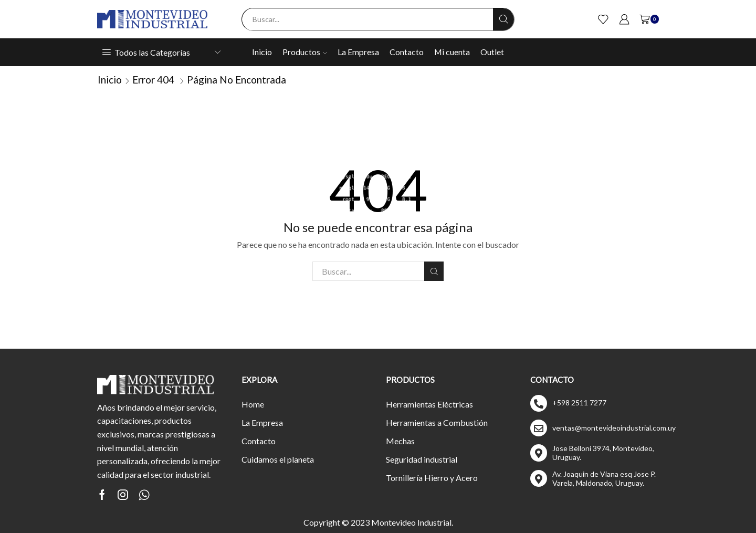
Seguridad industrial (422, 459)
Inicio (262, 52)
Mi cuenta (452, 52)
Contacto (407, 52)
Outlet (492, 52)
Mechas (400, 441)
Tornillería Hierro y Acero (432, 478)
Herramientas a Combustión (437, 422)
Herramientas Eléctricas (429, 404)
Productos (305, 52)
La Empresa (358, 52)
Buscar (434, 271)
